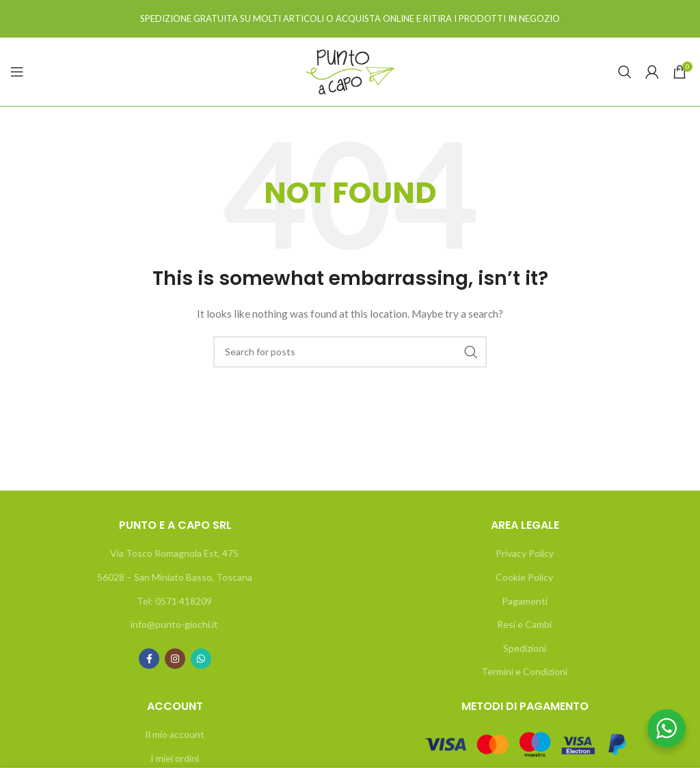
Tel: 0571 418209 (174, 601)
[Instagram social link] (175, 659)
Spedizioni (525, 648)
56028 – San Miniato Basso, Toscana (175, 577)
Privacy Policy (525, 553)
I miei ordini (175, 758)
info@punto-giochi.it (174, 624)
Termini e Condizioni (524, 671)
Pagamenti (525, 601)
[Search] (625, 72)
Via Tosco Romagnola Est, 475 (174, 553)
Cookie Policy (524, 577)
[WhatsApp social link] (201, 659)
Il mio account (175, 734)
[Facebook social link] (149, 659)
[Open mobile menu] (17, 72)
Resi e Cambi (524, 624)
